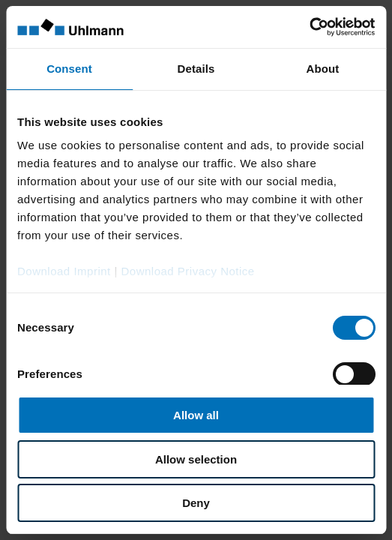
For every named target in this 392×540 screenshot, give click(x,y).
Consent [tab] (69, 69)
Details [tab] (196, 69)
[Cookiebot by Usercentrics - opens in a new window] (309, 27)
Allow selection (196, 459)
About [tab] (323, 69)
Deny (196, 503)
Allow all (196, 415)
